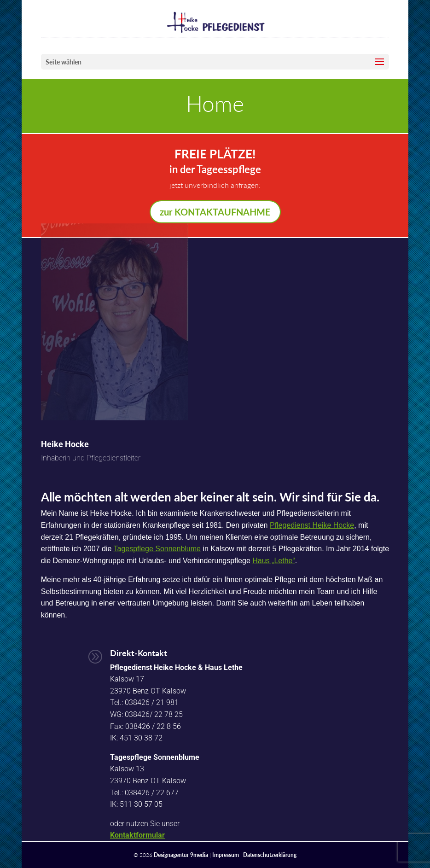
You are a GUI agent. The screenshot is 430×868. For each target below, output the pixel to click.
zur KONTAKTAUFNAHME (215, 212)
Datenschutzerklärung (270, 855)
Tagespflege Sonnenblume (157, 549)
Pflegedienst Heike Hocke (312, 525)
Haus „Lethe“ (274, 561)
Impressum (226, 855)
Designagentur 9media (181, 855)
